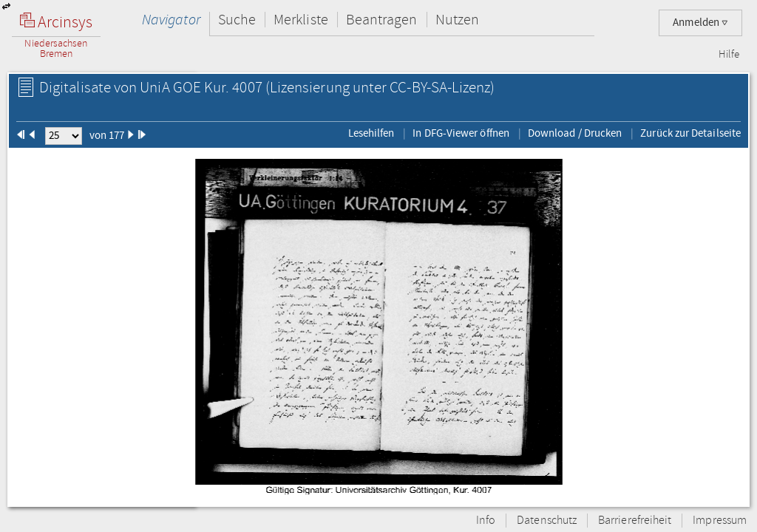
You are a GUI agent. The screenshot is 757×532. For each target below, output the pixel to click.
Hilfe (729, 55)
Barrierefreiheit (635, 521)
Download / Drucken (575, 133)
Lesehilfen (371, 133)
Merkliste (301, 20)
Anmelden (700, 23)
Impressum (720, 521)
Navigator (171, 20)
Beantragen (382, 20)
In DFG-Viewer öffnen (461, 133)
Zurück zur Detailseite (690, 133)
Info (486, 521)
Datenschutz (547, 521)
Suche (237, 20)
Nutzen (457, 20)
